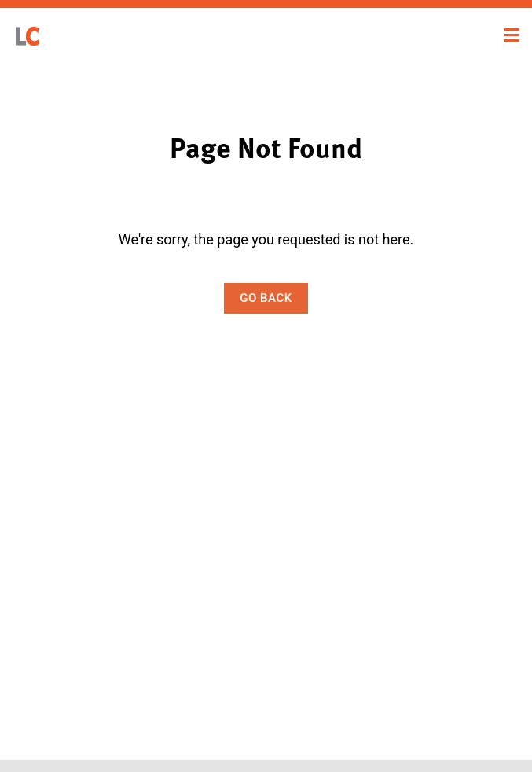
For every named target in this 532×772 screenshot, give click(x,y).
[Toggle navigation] (512, 35)
